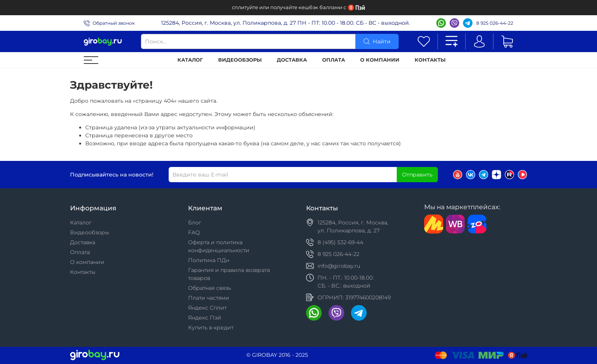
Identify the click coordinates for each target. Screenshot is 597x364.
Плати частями (209, 298)
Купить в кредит (211, 327)
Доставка (292, 60)
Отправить (417, 175)
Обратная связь (210, 288)
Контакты (430, 60)
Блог (195, 223)
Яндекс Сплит (207, 308)
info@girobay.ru (339, 266)
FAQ (194, 232)
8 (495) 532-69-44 (340, 242)
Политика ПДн (209, 260)
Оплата (334, 60)
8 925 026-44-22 (495, 23)
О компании (380, 60)
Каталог (190, 60)
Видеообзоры (240, 60)
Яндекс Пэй (205, 318)
